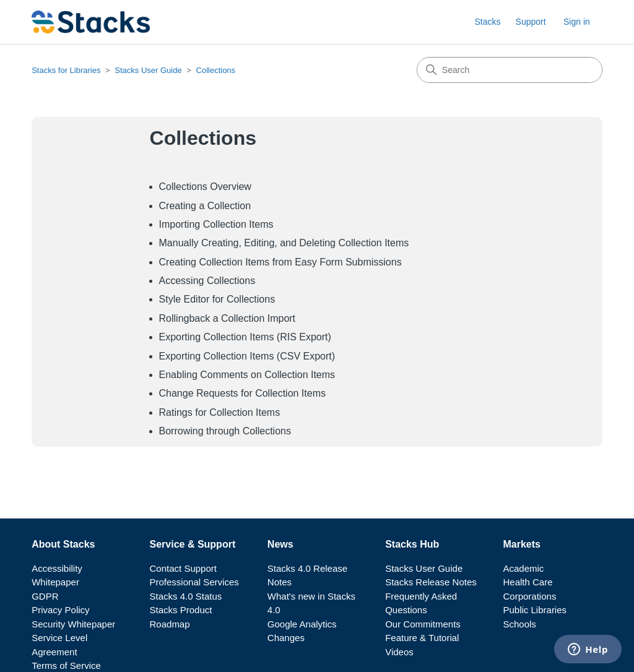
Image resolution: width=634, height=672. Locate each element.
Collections (216, 70)
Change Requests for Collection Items (242, 393)
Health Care (528, 582)
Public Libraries (535, 610)
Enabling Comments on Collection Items (247, 375)
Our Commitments (423, 624)
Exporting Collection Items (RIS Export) (245, 337)
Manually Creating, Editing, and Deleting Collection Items (284, 243)
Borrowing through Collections (225, 431)
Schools (520, 624)
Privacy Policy (60, 610)
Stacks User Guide (148, 70)
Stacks (487, 22)
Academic (524, 568)
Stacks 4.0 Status (186, 596)
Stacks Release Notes (431, 582)
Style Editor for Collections (217, 299)
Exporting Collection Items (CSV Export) (247, 356)
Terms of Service (66, 666)
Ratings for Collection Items (220, 412)
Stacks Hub (412, 544)
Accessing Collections (207, 281)
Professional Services (194, 582)
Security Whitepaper (73, 624)
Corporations (530, 596)
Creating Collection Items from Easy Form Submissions (280, 262)
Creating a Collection (205, 206)
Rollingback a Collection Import (228, 318)
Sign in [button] (577, 22)
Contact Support (183, 568)
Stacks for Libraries (66, 70)
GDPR (45, 596)
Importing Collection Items (216, 224)
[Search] (510, 70)
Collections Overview (205, 187)
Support (531, 22)
